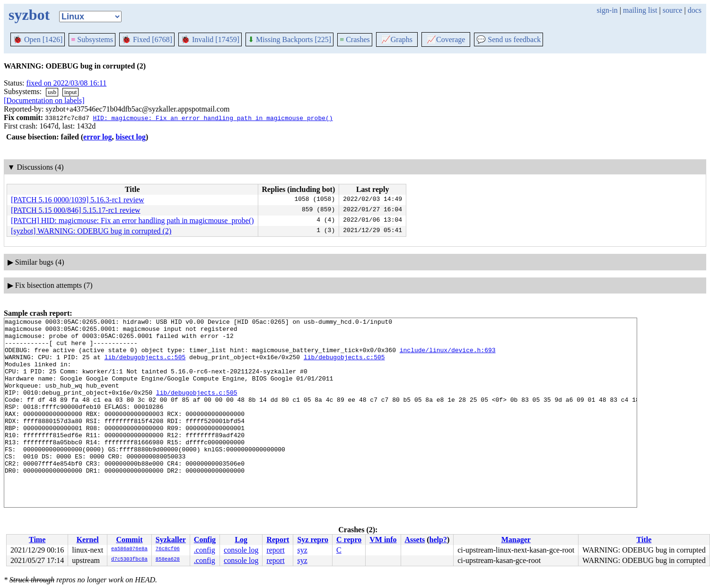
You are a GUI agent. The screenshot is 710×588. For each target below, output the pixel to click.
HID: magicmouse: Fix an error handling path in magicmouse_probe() (213, 118)
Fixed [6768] (147, 39)
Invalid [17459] (210, 39)
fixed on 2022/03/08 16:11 (67, 83)
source (673, 10)
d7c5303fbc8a (129, 560)
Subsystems (92, 39)
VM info (383, 540)
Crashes (355, 39)
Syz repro (313, 540)
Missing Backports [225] (289, 39)
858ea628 (168, 560)
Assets (415, 540)
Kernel (88, 540)
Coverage (446, 39)
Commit (129, 540)
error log (97, 137)
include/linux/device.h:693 (448, 357)
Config (205, 540)
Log (241, 540)
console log (241, 550)
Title (644, 540)
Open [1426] (38, 39)
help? (438, 540)
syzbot (29, 15)
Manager (516, 540)
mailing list (640, 10)
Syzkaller (171, 540)
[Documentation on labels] (44, 100)
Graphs (397, 39)
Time (37, 540)
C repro (349, 540)
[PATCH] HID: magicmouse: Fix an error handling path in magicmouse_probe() (132, 220)
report (275, 550)
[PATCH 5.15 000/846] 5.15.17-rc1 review (76, 210)
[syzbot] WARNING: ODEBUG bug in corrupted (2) (91, 231)
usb (52, 92)
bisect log (131, 137)
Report (278, 540)
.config (205, 550)
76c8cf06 (168, 549)
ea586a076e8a (129, 549)
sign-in (607, 10)
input (71, 92)
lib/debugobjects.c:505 (145, 365)
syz (302, 550)
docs (695, 10)
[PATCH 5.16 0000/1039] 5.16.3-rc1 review (78, 200)
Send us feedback (508, 39)
